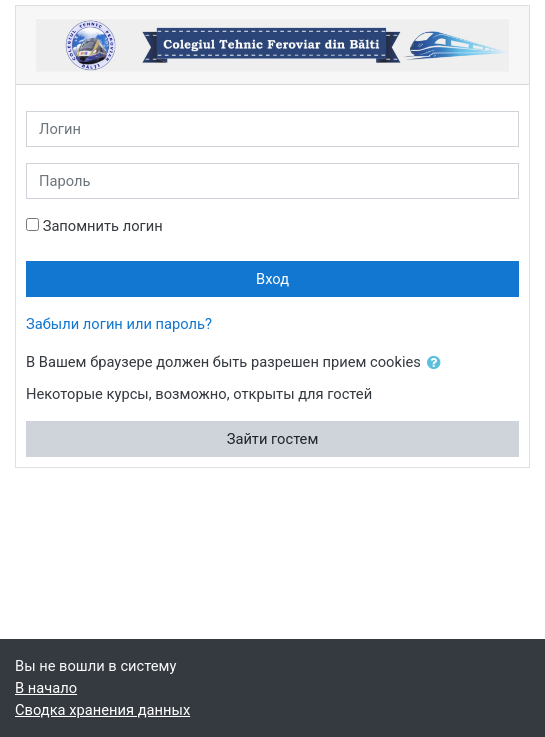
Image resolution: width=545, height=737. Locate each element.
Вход (272, 279)
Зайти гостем (273, 439)
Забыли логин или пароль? (119, 324)
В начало (46, 688)
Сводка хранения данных (102, 710)
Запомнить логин (103, 226)
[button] (438, 363)
